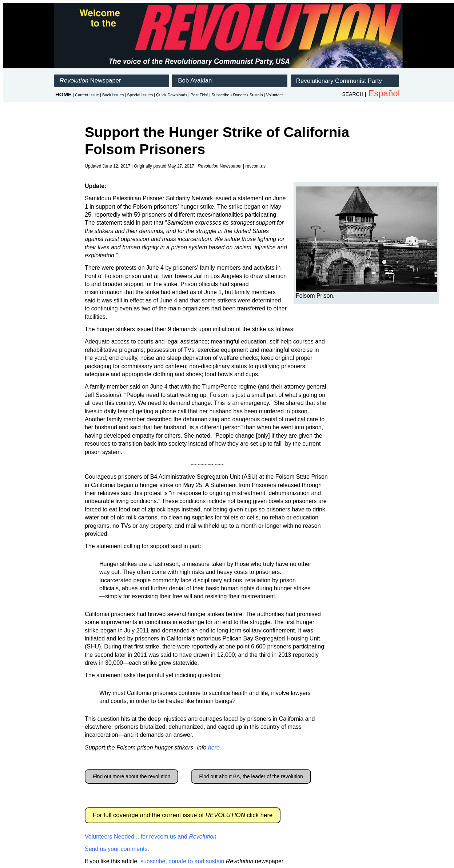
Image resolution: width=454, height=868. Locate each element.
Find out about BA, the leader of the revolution (251, 776)
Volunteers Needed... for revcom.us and (151, 837)
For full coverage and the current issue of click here (183, 815)
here (214, 748)
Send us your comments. (117, 849)
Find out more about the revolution (132, 776)
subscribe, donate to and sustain (182, 861)
